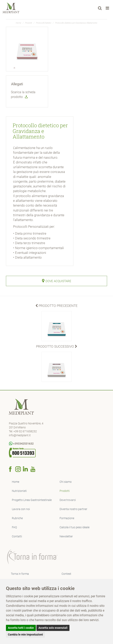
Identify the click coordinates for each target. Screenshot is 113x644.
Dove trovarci (68, 500)
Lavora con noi (21, 509)
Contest (66, 574)
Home (18, 23)
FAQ (14, 527)
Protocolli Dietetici (43, 23)
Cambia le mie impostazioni (25, 635)
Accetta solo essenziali (53, 628)
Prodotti (28, 23)
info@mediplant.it (20, 435)
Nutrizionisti (19, 491)
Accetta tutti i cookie (21, 628)
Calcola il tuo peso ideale (75, 527)
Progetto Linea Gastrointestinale (32, 500)
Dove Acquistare (56, 281)
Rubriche (17, 518)
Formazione (67, 518)
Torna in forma (20, 574)
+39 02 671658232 (25, 431)
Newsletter (66, 536)
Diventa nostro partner (73, 509)
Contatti (17, 536)
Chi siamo (66, 482)
